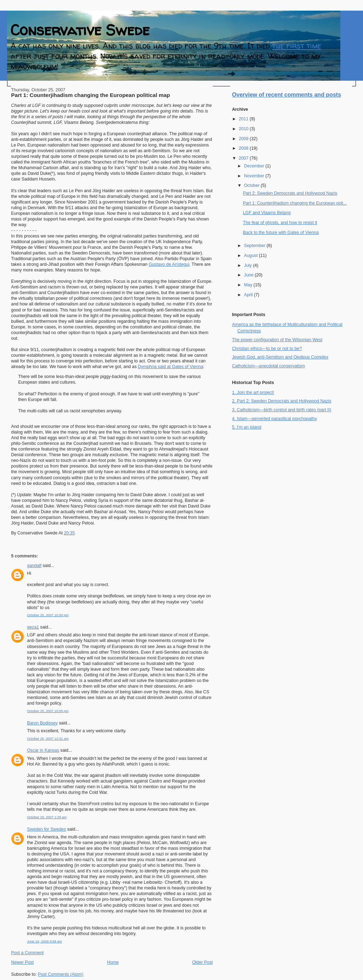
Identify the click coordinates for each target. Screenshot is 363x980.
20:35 (69, 533)
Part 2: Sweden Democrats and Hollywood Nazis (290, 193)
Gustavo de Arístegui (169, 264)
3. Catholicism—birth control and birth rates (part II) (281, 410)
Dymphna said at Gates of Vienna (171, 367)
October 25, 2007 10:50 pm (48, 615)
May (249, 285)
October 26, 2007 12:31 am (48, 738)
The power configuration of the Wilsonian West (277, 340)
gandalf (34, 566)
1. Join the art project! (253, 392)
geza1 (33, 627)
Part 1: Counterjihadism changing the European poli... (295, 203)
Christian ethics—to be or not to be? (267, 349)
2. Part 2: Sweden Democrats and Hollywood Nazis (281, 401)
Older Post (202, 962)
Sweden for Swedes (46, 829)
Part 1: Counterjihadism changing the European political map (90, 95)
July (248, 265)
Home (113, 962)
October (252, 185)
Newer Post (22, 962)
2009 (244, 139)
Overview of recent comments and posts (286, 95)
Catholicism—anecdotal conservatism (268, 366)
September (255, 246)
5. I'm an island (247, 427)
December (255, 166)
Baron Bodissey (42, 723)
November (255, 176)
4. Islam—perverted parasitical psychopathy (274, 419)
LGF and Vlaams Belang (267, 213)
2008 (244, 148)
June (249, 275)
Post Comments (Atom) (61, 974)
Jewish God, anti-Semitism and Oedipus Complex (280, 357)
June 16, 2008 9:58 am (44, 941)
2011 (244, 119)
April (249, 295)
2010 (244, 129)
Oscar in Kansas (43, 750)
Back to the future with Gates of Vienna (281, 233)
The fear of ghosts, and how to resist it (280, 223)
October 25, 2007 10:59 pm (48, 711)
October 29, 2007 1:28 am (47, 817)
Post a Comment (27, 953)
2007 (244, 158)
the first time (297, 46)
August (251, 256)
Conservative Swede (80, 30)
